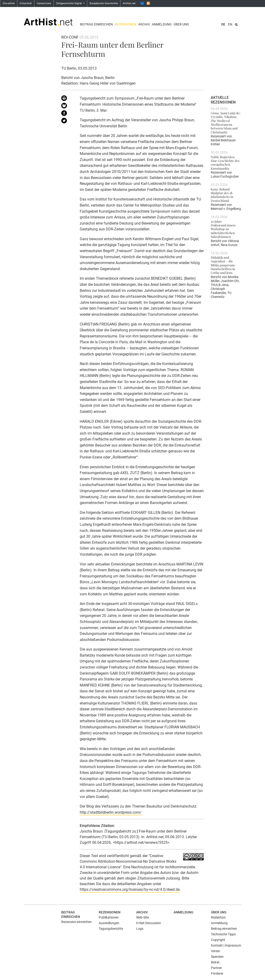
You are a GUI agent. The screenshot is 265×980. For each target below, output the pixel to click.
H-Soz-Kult (26, 3)
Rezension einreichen (76, 922)
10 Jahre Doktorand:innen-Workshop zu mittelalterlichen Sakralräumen (224, 229)
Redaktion (218, 917)
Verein (216, 951)
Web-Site (142, 917)
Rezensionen (125, 24)
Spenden (217, 957)
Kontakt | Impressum (226, 945)
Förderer (217, 973)
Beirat (215, 962)
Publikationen (109, 917)
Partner (216, 968)
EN (230, 24)
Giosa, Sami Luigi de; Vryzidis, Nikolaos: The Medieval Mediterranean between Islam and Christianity (226, 122)
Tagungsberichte (111, 929)
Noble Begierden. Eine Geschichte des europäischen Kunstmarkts (225, 163)
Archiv (144, 24)
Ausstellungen (109, 923)
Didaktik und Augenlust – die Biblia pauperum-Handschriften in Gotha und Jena (223, 265)
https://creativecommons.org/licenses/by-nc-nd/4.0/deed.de (130, 889)
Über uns (181, 24)
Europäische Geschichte (104, 3)
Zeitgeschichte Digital (69, 3)
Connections (44, 3)
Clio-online (9, 3)
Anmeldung (162, 24)
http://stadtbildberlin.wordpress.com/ (111, 812)
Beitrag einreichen (96, 24)
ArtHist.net (129, 3)
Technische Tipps (223, 934)
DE (223, 24)
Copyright (218, 940)
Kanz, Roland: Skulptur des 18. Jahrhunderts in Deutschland (222, 195)
